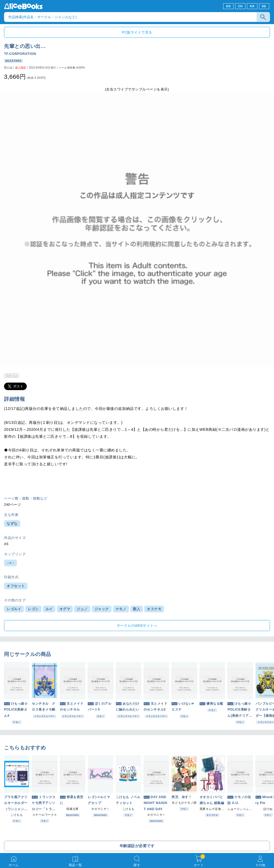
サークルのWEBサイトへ (137, 626)
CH (240, 6)
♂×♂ (10, 563)
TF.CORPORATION (20, 54)
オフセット (16, 586)
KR (252, 6)
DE (264, 6)
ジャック (102, 609)
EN (228, 6)
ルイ (49, 609)
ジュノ (82, 609)
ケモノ (121, 609)
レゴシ (33, 609)
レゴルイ (14, 609)
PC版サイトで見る (137, 32)
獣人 (137, 609)
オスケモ (154, 609)
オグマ (65, 609)
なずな (12, 524)
